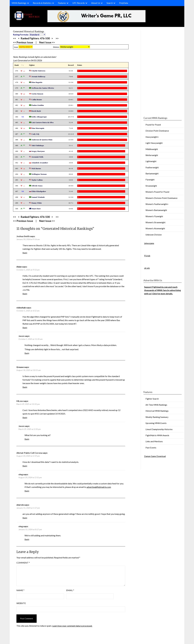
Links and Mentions (154, 441)
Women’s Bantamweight (156, 210)
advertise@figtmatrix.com (99, 487)
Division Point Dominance (157, 131)
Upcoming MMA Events (156, 423)
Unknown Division (154, 235)
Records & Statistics (42, 3)
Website (21, 603)
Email (70, 590)
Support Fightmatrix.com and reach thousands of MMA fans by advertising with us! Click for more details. (162, 290)
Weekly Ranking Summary (157, 417)
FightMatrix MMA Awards (157, 435)
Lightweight (151, 161)
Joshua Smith (23, 236)
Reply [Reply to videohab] (25, 328)
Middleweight (152, 149)
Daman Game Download (155, 456)
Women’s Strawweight (155, 222)
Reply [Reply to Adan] (25, 294)
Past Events (151, 448)
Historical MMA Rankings (157, 411)
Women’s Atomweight (155, 228)
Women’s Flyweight (154, 216)
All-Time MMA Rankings (156, 405)
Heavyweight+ (152, 137)
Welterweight (152, 155)
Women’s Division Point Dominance (161, 198)
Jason (21, 336)
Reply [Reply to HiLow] (25, 418)
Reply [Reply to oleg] (27, 491)
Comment (23, 563)
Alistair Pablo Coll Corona (29, 453)
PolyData (124, 3)
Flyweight (150, 180)
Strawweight (151, 186)
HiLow (20, 401)
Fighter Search (152, 399)
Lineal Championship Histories (159, 429)
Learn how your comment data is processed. (72, 626)
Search (110, 3)
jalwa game (149, 243)
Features (62, 3)
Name (20, 590)
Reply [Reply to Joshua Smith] (25, 253)
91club (147, 256)
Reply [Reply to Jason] (27, 353)
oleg (21, 474)
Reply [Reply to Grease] (25, 387)
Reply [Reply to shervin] (25, 518)
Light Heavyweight (154, 143)
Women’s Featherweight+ (157, 204)
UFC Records (79, 3)
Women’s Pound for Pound (157, 192)
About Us (96, 3)
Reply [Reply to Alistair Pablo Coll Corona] (25, 466)
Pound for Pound (153, 125)
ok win (147, 268)
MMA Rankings (19, 3)
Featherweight (152, 167)
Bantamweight (152, 174)
